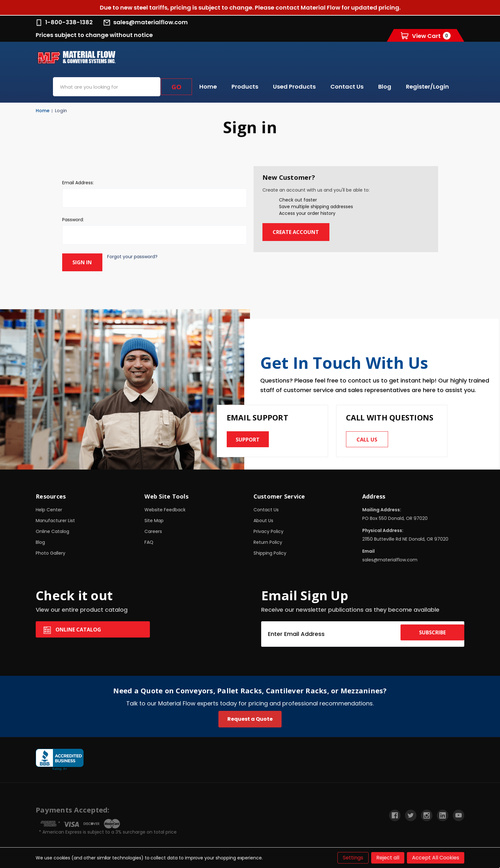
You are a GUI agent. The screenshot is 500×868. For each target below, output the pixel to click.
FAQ (149, 541)
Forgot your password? (138, 257)
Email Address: (78, 183)
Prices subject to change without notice (94, 35)
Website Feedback (165, 508)
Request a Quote (250, 718)
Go (176, 87)
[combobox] (107, 87)
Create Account (302, 232)
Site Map (154, 519)
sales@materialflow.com (146, 22)
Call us (370, 437)
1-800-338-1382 (64, 22)
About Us (263, 519)
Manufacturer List (55, 519)
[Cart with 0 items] (426, 36)
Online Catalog (52, 530)
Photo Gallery (51, 552)
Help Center (49, 508)
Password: (73, 220)
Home (208, 87)
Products (245, 87)
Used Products (294, 87)
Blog (385, 87)
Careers (153, 530)
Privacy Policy (268, 530)
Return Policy (268, 541)
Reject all (388, 858)
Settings (353, 858)
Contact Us (347, 87)
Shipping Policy (270, 552)
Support (251, 437)
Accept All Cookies (436, 858)
